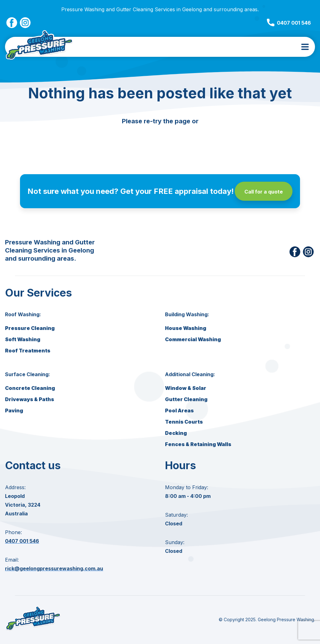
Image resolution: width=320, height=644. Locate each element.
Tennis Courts (184, 422)
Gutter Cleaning (186, 399)
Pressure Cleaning (30, 328)
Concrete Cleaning (30, 388)
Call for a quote (264, 192)
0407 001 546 (289, 23)
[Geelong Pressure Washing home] (33, 630)
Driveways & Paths (30, 399)
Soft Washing (23, 339)
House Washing (186, 328)
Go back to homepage (160, 138)
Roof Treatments (28, 351)
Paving (14, 410)
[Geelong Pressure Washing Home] (39, 47)
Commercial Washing (193, 339)
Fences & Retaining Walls (198, 444)
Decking (176, 433)
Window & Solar (186, 388)
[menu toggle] (305, 47)
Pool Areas (179, 410)
